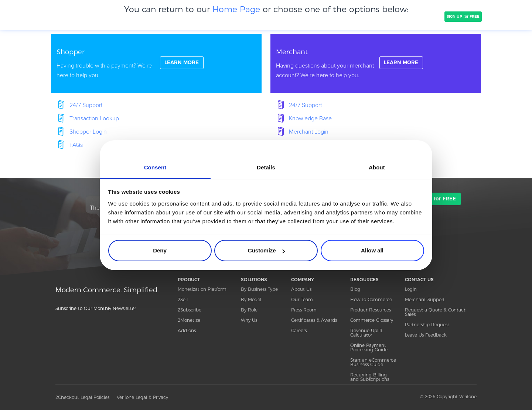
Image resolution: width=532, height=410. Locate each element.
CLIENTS (186, 16)
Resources (383, 16)
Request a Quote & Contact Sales (435, 312)
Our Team (302, 299)
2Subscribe (190, 310)
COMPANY (216, 16)
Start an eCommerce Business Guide (373, 362)
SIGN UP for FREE (463, 16)
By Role (249, 310)
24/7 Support (86, 105)
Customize (266, 250)
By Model (251, 299)
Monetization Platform (202, 289)
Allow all (372, 250)
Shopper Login (88, 132)
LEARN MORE (183, 63)
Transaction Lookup (94, 118)
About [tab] (377, 167)
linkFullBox (156, 63)
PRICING (247, 16)
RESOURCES (364, 280)
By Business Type (259, 289)
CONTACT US (419, 280)
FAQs (76, 145)
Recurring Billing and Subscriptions (370, 377)
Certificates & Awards (314, 320)
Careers (299, 330)
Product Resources (371, 310)
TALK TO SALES (424, 16)
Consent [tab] (155, 167)
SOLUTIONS (154, 16)
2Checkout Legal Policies (82, 397)
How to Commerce (371, 299)
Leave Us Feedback (426, 335)
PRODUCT (121, 16)
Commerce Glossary (372, 320)
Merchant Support (425, 299)
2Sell (183, 299)
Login (411, 289)
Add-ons (187, 330)
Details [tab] (266, 167)
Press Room (304, 310)
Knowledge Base (310, 118)
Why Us (249, 320)
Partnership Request (427, 325)
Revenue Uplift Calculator (366, 333)
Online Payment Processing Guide (369, 347)
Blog (355, 289)
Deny (160, 250)
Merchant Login (309, 132)
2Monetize (189, 320)
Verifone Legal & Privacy (142, 397)
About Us (301, 289)
